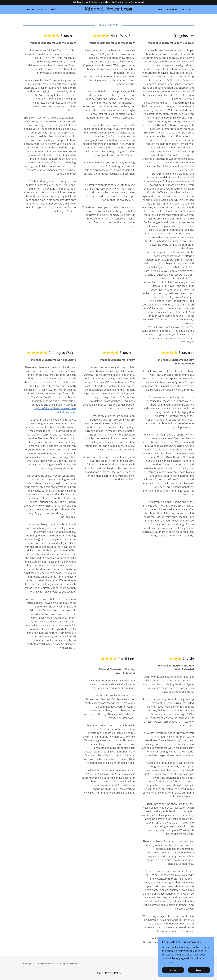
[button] (186, 9)
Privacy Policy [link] (113, 973)
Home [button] (99, 973)
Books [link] (54, 9)
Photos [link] (42, 9)
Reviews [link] (172, 9)
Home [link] (30, 9)
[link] (109, 9)
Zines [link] (159, 9)
